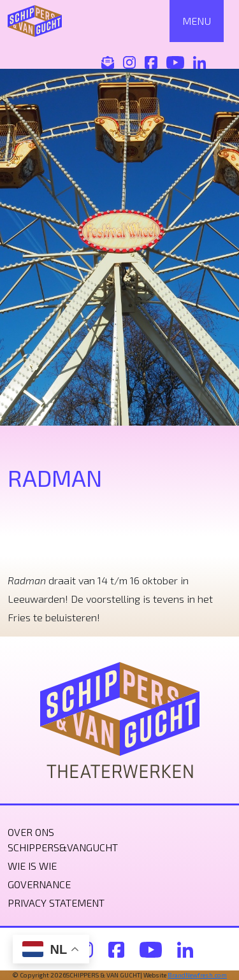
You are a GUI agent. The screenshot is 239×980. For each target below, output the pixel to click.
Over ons (31, 832)
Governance (39, 884)
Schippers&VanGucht (63, 847)
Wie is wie (32, 866)
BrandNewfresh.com (197, 975)
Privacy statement (56, 903)
